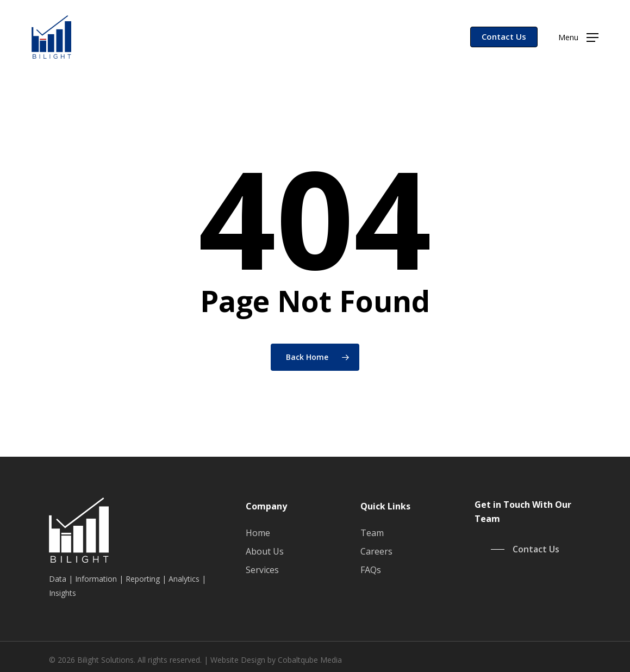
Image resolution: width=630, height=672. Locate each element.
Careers (376, 551)
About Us (265, 551)
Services (262, 570)
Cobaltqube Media (310, 660)
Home (258, 533)
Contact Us (504, 36)
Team (372, 533)
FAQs (371, 570)
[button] (578, 37)
